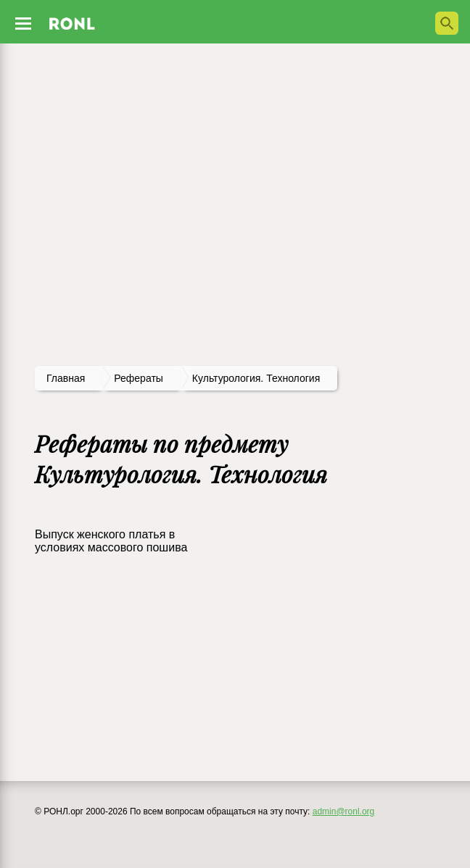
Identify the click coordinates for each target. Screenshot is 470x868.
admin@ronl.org (344, 811)
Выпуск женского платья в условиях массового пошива (111, 541)
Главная (66, 378)
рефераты (139, 378)
